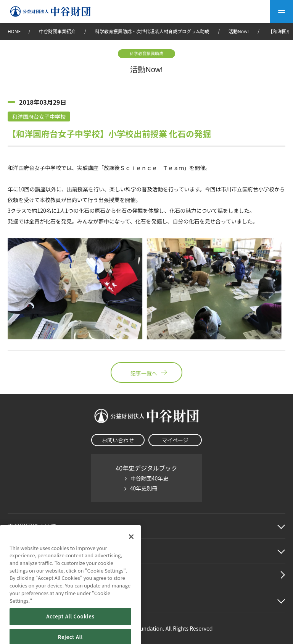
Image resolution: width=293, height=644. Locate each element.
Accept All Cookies (70, 630)
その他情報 (23, 600)
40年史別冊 (144, 488)
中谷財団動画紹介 (32, 576)
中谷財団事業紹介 (58, 31)
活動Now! (239, 31)
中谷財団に (32, 526)
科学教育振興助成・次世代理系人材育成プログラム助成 (152, 31)
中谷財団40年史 (150, 478)
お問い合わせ (118, 440)
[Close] (131, 550)
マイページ (175, 440)
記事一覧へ (146, 372)
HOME (14, 31)
